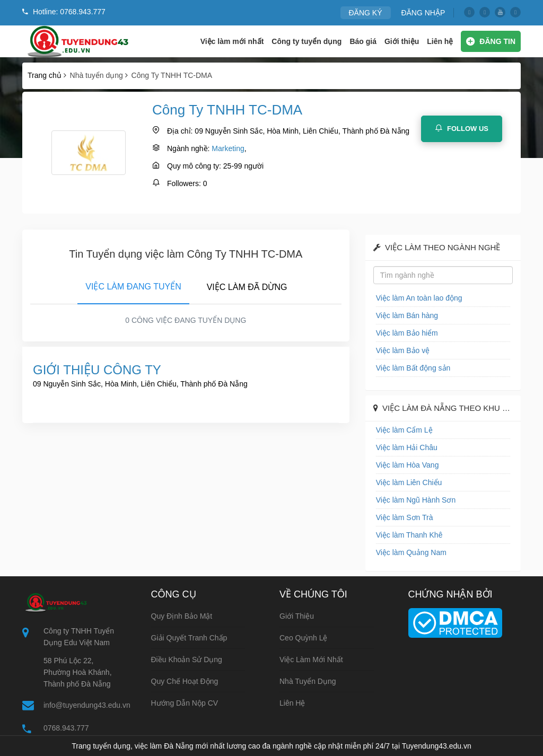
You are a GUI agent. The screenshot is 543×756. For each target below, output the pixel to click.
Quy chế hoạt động (185, 681)
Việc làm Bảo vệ (403, 350)
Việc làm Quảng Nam (411, 552)
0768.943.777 (66, 728)
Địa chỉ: (180, 131)
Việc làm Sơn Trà (405, 517)
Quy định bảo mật (182, 616)
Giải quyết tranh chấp (189, 638)
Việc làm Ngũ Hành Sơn (416, 500)
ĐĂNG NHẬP (423, 13)
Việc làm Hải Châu (407, 447)
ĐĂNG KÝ (366, 13)
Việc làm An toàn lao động (419, 298)
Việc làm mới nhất (232, 41)
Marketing (228, 148)
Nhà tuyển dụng (308, 681)
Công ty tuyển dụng (306, 41)
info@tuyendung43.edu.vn (87, 705)
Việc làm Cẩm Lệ (404, 430)
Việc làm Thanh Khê (409, 535)
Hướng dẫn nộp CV (185, 703)
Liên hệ (440, 41)
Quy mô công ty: (194, 166)
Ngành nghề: (188, 148)
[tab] (133, 285)
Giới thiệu (402, 41)
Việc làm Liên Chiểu (409, 482)
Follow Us (462, 128)
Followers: (184, 183)
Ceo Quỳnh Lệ (304, 638)
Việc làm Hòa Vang (408, 465)
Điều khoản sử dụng (187, 660)
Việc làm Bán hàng (407, 315)
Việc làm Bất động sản (413, 368)
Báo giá (363, 41)
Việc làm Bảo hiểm (407, 333)
